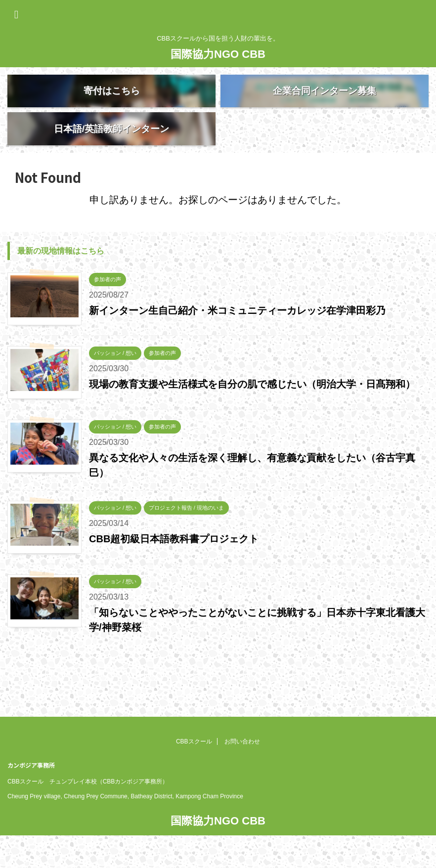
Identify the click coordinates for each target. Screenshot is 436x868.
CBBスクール (194, 742)
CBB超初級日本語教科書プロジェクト (174, 572)
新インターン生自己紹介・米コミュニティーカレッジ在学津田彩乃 (237, 344)
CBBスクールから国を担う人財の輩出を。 (218, 841)
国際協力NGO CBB (218, 54)
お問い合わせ (242, 742)
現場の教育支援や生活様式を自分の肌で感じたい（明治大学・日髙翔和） (252, 417)
